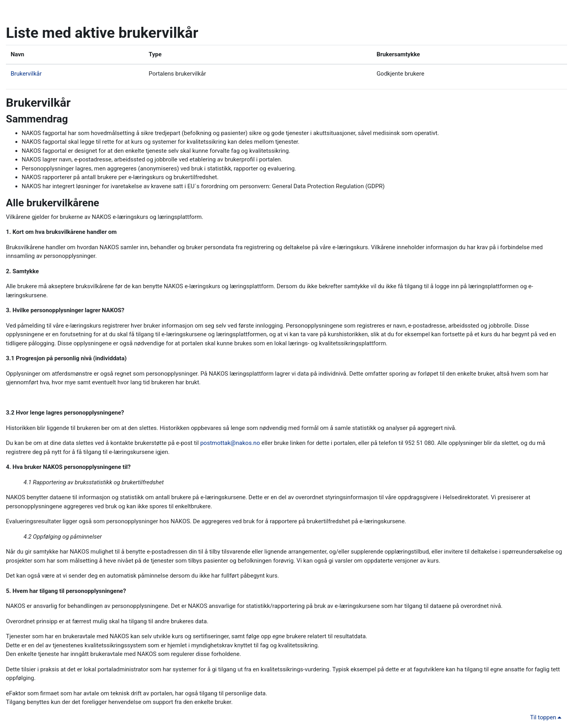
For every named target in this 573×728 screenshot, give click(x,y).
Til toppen (547, 717)
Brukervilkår (26, 74)
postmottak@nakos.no (230, 443)
